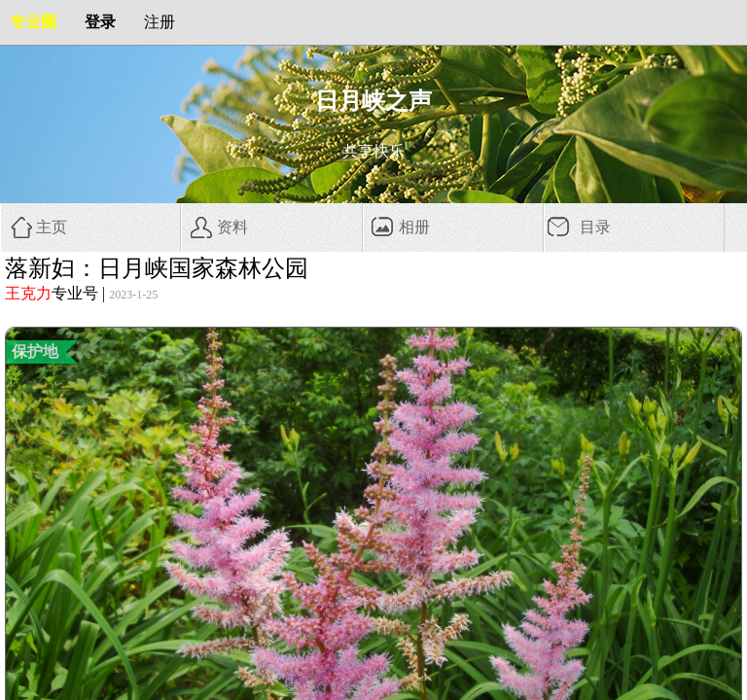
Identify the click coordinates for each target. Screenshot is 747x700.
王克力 (28, 293)
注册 (160, 22)
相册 (414, 227)
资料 (232, 227)
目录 (595, 227)
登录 (100, 22)
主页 (52, 227)
